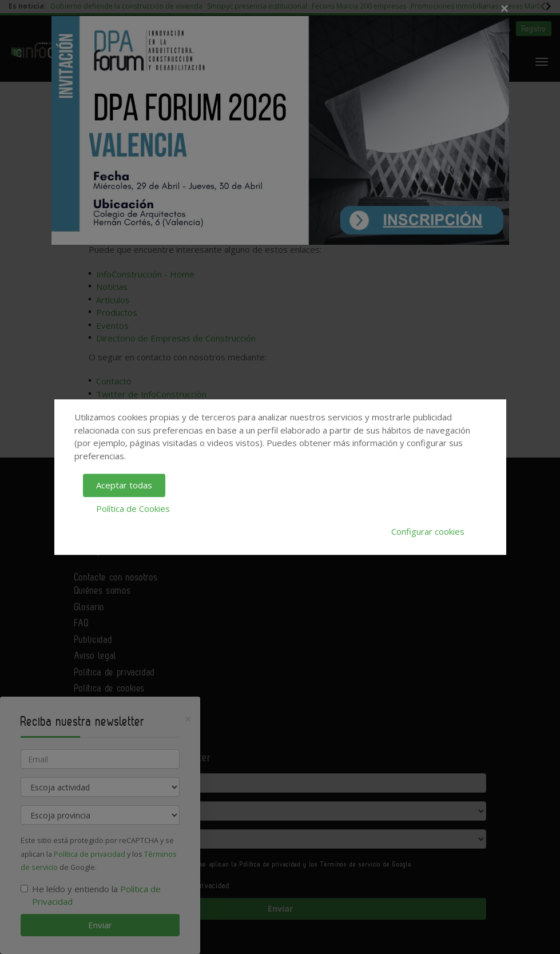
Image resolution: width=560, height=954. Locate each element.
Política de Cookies (133, 508)
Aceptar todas (124, 485)
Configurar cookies (428, 531)
